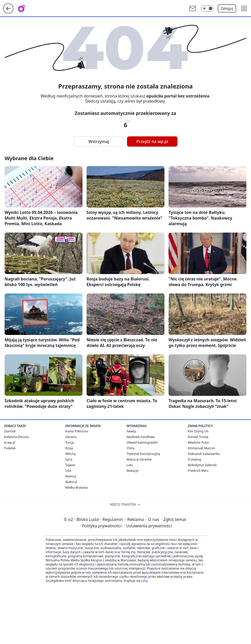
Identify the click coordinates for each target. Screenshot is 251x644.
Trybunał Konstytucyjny (143, 454)
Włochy (71, 454)
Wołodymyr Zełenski (202, 465)
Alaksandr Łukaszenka (204, 454)
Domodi (10, 431)
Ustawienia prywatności (148, 526)
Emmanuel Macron (201, 448)
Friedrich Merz (198, 471)
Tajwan (70, 465)
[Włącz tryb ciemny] (207, 8)
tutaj (144, 581)
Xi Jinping (194, 459)
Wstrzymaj (99, 141)
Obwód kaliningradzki (142, 443)
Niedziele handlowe (141, 437)
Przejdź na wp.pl (152, 141)
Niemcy (71, 476)
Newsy (131, 431)
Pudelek (10, 448)
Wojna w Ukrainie (139, 459)
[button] (244, 8)
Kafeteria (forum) (16, 437)
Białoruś (71, 482)
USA (68, 471)
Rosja (69, 448)
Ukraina (71, 437)
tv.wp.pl (10, 443)
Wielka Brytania (77, 488)
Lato (130, 465)
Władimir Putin (198, 443)
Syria (69, 459)
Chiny (131, 448)
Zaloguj (227, 8)
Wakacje (132, 471)
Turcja (70, 443)
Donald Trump (198, 437)
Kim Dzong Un (198, 431)
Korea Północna (77, 431)
